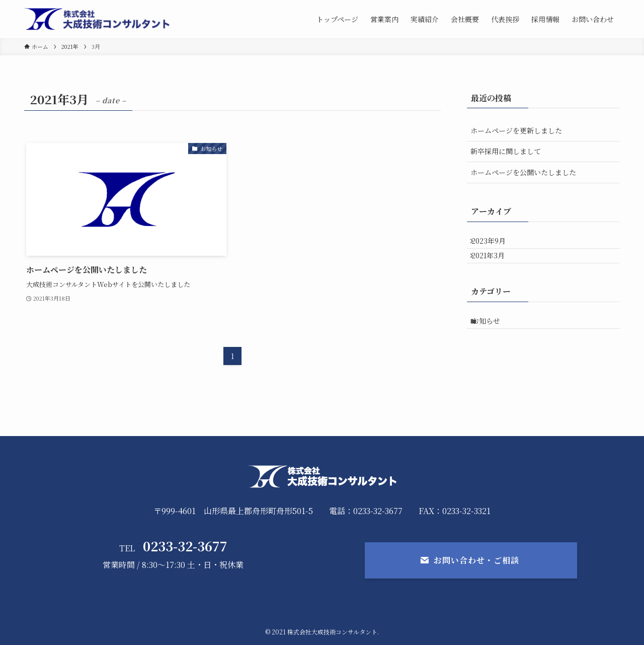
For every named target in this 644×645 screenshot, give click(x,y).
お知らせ (494, 336)
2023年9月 (495, 244)
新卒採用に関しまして (506, 151)
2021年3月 (494, 265)
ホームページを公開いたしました (523, 172)
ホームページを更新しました (516, 130)
